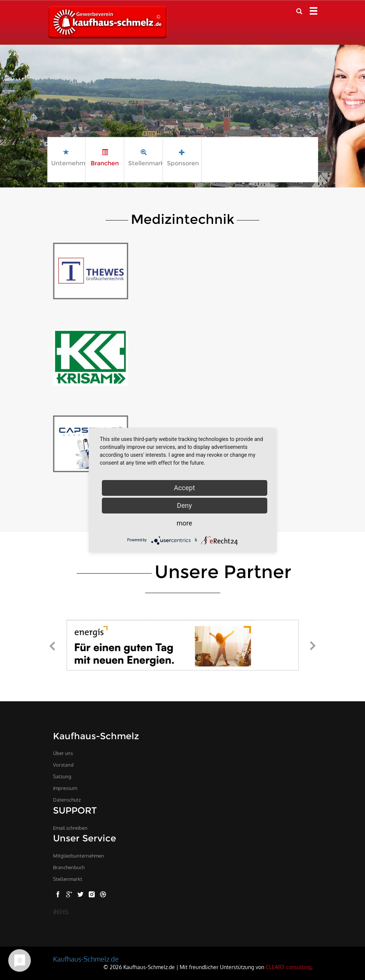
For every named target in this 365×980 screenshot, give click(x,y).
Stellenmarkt (68, 879)
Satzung (62, 776)
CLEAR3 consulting (289, 967)
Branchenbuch (69, 867)
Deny (185, 505)
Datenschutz (67, 800)
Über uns (63, 753)
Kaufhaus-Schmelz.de (86, 959)
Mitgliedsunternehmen (79, 856)
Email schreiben (70, 828)
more (185, 523)
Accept (184, 488)
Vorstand (63, 765)
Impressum (65, 788)
